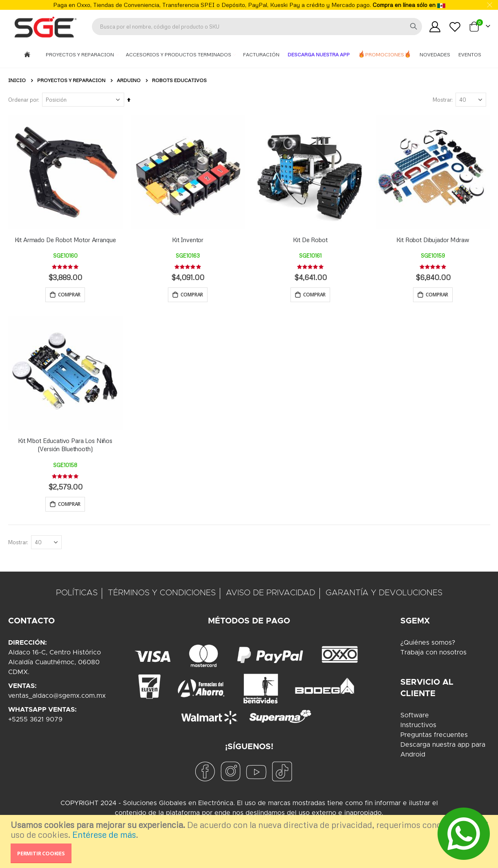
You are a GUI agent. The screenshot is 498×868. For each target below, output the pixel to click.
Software (415, 717)
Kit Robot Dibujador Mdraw (433, 240)
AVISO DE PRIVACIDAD (271, 595)
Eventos (470, 55)
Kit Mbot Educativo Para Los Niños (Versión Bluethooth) (65, 445)
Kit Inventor (188, 240)
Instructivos (418, 727)
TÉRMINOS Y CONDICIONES (162, 595)
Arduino (129, 80)
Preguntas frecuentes (434, 737)
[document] (250, 841)
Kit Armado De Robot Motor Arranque (65, 240)
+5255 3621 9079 (35, 721)
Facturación (261, 55)
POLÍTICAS (77, 595)
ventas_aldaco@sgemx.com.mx (57, 698)
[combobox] (257, 27)
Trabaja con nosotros (433, 654)
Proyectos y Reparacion (80, 55)
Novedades (435, 55)
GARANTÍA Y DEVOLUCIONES (384, 595)
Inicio (17, 80)
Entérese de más (104, 835)
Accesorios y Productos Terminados (179, 55)
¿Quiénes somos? (428, 645)
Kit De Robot (310, 240)
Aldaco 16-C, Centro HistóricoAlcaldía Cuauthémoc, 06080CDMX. (55, 664)
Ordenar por (23, 100)
